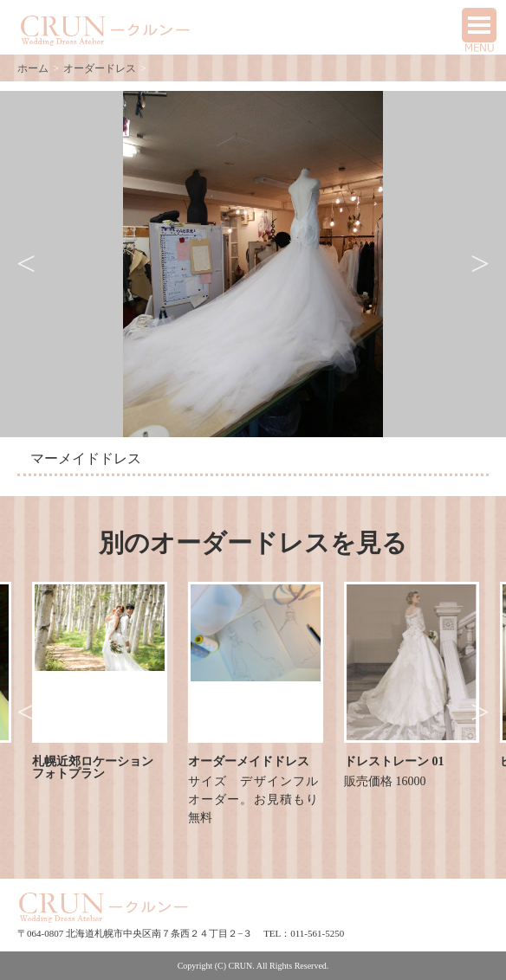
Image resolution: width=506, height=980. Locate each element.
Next (480, 264)
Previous (26, 264)
